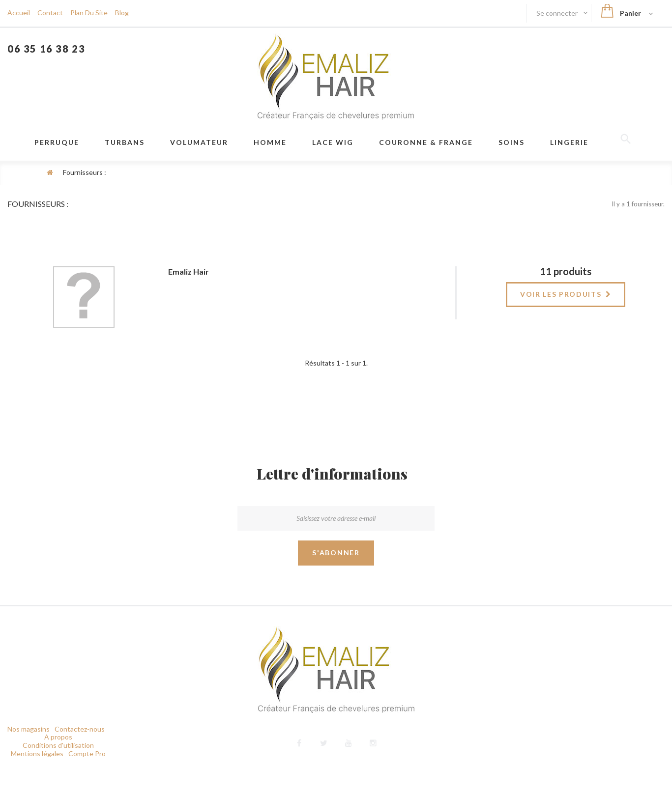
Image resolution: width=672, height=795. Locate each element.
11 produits (566, 271)
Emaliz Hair (189, 271)
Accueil (19, 13)
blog (122, 13)
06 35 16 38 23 (46, 49)
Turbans (125, 142)
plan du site (89, 13)
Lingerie (569, 142)
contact (50, 13)
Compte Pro (87, 757)
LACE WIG (333, 142)
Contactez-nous (80, 732)
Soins (511, 142)
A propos (58, 740)
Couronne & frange (426, 142)
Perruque (57, 142)
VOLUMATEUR (199, 142)
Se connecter (558, 13)
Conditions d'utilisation (58, 749)
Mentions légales (37, 757)
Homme (270, 142)
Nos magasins (29, 732)
